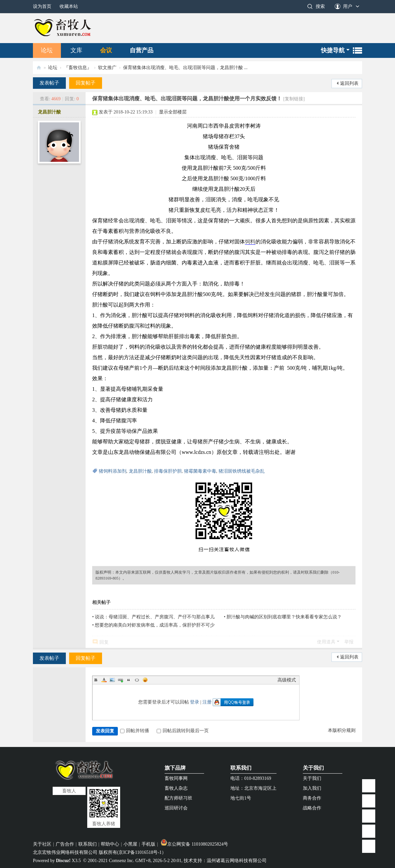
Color (104, 680)
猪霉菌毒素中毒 (200, 471)
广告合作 (65, 844)
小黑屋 (130, 844)
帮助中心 (110, 844)
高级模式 (287, 680)
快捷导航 (333, 50)
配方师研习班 (178, 798)
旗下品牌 (175, 768)
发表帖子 (49, 83)
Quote (129, 680)
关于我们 (313, 768)
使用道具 (326, 642)
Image (112, 680)
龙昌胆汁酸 (49, 112)
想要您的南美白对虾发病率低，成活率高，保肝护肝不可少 (155, 625)
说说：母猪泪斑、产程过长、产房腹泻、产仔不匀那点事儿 (155, 617)
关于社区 (42, 844)
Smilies (145, 680)
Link (120, 680)
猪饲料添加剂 (113, 471)
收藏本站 (69, 6)
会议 (106, 50)
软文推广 (107, 68)
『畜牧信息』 (78, 68)
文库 (76, 50)
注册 (207, 702)
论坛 (47, 50)
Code (137, 680)
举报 (349, 642)
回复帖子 (86, 83)
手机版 (148, 844)
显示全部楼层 (173, 112)
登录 (195, 702)
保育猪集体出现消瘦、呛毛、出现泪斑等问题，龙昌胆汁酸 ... (185, 68)
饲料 (250, 242)
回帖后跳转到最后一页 (183, 731)
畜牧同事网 (176, 778)
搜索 (320, 6)
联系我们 (241, 768)
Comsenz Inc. (122, 861)
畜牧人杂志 (176, 788)
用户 (348, 6)
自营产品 (142, 50)
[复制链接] (294, 99)
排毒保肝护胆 (168, 471)
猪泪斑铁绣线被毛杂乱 (242, 471)
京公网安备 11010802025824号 (194, 844)
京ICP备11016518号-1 (140, 852)
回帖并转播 (135, 731)
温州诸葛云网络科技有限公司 (237, 861)
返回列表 (349, 83)
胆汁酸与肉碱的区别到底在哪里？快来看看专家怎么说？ (284, 617)
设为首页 (42, 6)
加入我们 (312, 788)
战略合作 (312, 808)
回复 (104, 642)
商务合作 (312, 798)
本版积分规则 (342, 730)
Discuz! (63, 861)
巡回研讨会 (176, 808)
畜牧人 (39, 68)
